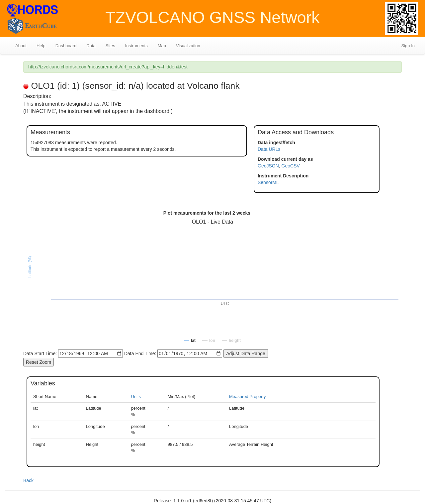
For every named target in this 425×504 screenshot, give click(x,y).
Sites (110, 46)
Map (162, 46)
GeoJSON (268, 166)
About (21, 46)
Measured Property (248, 397)
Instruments (136, 46)
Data (91, 46)
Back (28, 480)
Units (136, 397)
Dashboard (66, 46)
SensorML (268, 182)
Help (41, 46)
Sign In (408, 46)
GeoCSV (291, 166)
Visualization (188, 46)
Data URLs (269, 149)
